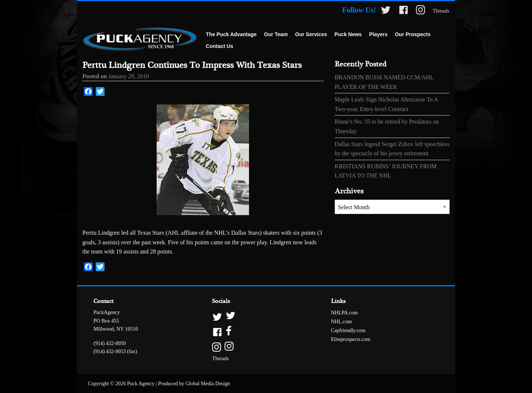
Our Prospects (413, 34)
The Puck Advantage (231, 34)
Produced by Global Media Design (194, 384)
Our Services (311, 34)
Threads (441, 11)
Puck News (348, 34)
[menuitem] (231, 35)
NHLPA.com (345, 313)
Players (378, 34)
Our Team (276, 34)
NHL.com (341, 322)
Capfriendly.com (348, 330)
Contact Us (219, 46)
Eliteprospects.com (351, 339)
